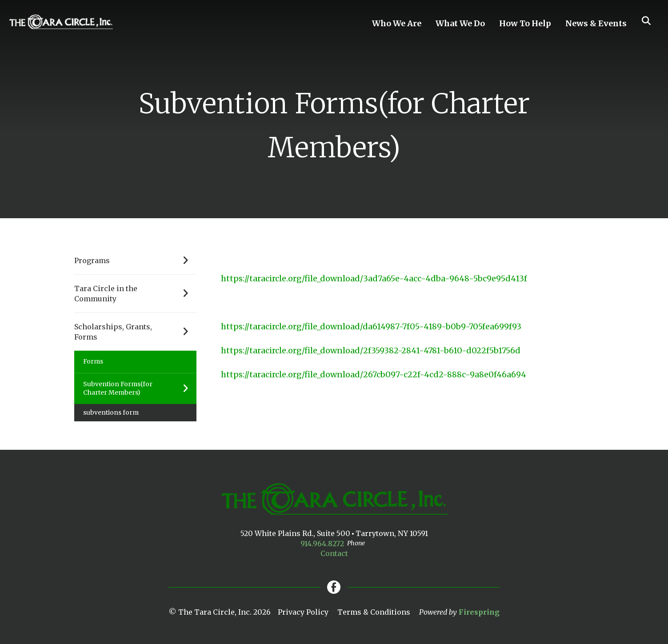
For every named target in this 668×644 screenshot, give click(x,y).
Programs (135, 260)
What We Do (460, 23)
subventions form (111, 412)
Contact (334, 553)
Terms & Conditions (374, 612)
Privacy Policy (303, 612)
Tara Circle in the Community (135, 294)
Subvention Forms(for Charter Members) (140, 389)
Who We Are (397, 23)
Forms (93, 361)
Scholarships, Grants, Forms (135, 332)
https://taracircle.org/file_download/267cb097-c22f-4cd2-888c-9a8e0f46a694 (374, 374)
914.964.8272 (322, 544)
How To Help (525, 23)
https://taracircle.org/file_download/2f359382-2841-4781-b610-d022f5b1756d (371, 350)
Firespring (479, 612)
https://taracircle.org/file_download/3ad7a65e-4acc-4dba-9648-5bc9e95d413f (374, 278)
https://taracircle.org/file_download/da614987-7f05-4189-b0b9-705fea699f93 (371, 326)
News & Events (596, 23)
